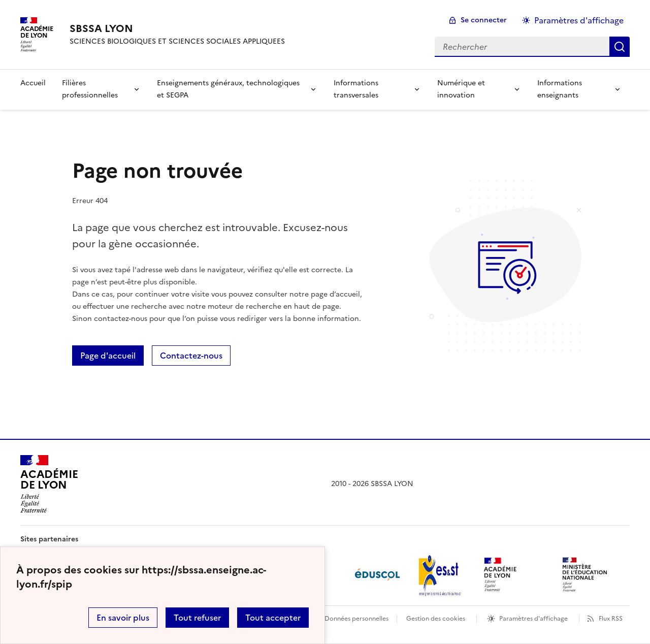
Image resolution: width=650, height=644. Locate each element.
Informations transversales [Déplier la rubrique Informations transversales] (356, 89)
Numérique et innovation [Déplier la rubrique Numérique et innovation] (461, 89)
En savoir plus (123, 618)
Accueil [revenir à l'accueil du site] (33, 83)
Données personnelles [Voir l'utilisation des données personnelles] (356, 619)
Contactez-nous (191, 356)
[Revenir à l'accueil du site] (49, 484)
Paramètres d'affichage (533, 619)
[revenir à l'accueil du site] (177, 28)
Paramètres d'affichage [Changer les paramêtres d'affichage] (579, 20)
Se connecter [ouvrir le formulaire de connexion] (484, 20)
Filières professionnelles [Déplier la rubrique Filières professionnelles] (90, 89)
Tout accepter (273, 618)
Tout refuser (197, 618)
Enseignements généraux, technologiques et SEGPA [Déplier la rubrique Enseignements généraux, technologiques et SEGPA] (228, 89)
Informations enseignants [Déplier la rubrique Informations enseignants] (560, 89)
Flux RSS (611, 619)
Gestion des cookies (436, 619)
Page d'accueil (108, 356)
